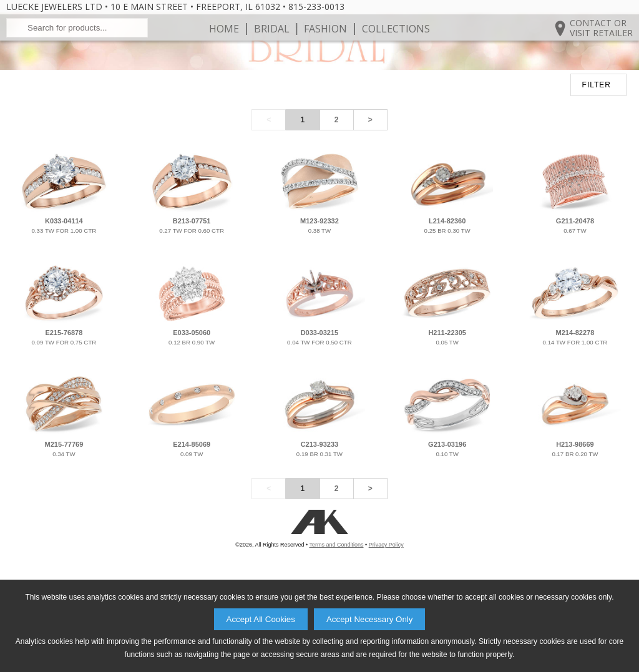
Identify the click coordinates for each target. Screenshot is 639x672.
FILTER (597, 165)
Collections (396, 69)
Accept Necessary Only (370, 619)
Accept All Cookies (261, 619)
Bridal (272, 69)
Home (224, 69)
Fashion (325, 69)
